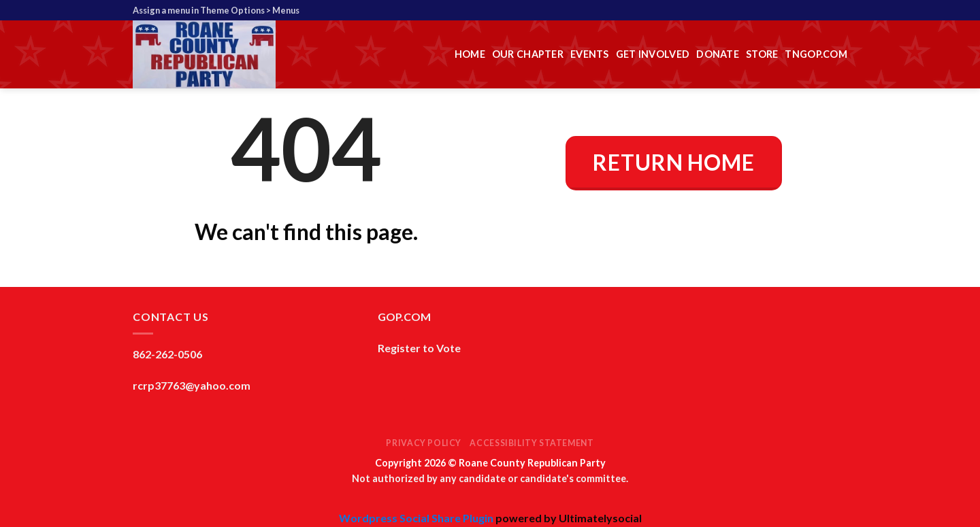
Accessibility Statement (532, 443)
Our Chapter (528, 54)
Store (762, 54)
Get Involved (653, 54)
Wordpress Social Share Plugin (417, 518)
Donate (718, 54)
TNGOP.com (816, 54)
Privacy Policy (424, 443)
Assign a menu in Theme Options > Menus (216, 10)
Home (470, 54)
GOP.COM (404, 317)
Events (590, 54)
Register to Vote (419, 348)
